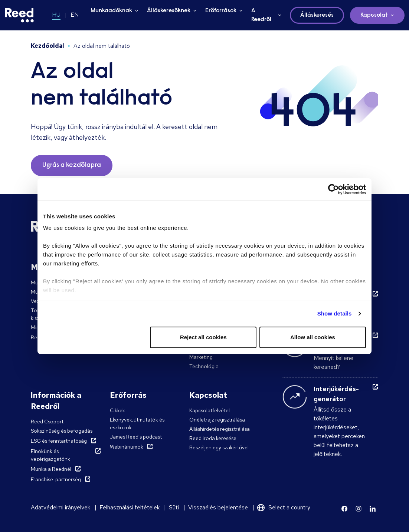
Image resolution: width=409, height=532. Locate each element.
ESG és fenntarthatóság (59, 441)
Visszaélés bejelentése (218, 507)
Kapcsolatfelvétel (210, 410)
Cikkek (117, 410)
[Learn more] (344, 509)
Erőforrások (221, 11)
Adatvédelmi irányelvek (60, 507)
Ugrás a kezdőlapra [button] (72, 165)
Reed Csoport (47, 422)
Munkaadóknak (111, 11)
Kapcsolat (374, 15)
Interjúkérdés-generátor (336, 394)
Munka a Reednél (51, 469)
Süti (174, 507)
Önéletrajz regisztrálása (217, 420)
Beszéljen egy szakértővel (219, 447)
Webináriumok (127, 447)
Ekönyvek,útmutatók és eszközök (137, 424)
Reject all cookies (203, 337)
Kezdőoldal (48, 46)
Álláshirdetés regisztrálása (220, 429)
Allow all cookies (313, 337)
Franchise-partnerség (56, 479)
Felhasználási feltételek (130, 507)
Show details (335, 313)
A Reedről (261, 15)
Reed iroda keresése (213, 438)
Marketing (201, 357)
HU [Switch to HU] (56, 15)
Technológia (204, 366)
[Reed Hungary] (19, 15)
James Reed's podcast (136, 437)
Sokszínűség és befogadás (62, 431)
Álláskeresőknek (169, 11)
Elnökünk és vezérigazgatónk (50, 455)
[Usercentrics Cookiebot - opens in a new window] (333, 189)
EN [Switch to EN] (75, 15)
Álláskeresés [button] (317, 15)
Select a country (289, 507)
